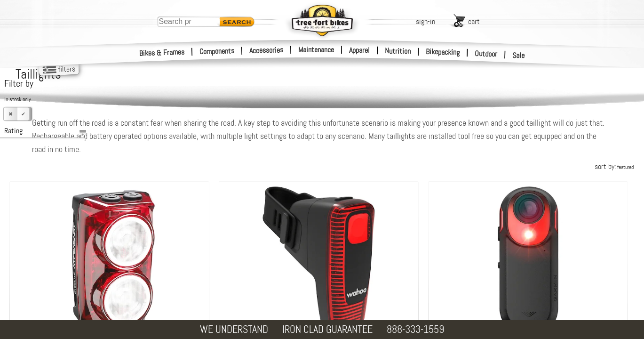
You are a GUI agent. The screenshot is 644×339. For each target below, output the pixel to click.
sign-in (425, 21)
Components (217, 51)
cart (474, 21)
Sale (519, 56)
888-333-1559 (415, 329)
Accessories (266, 50)
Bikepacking (443, 52)
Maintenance (316, 50)
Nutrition (398, 51)
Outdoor (486, 54)
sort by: (614, 166)
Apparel (359, 50)
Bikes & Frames (162, 53)
